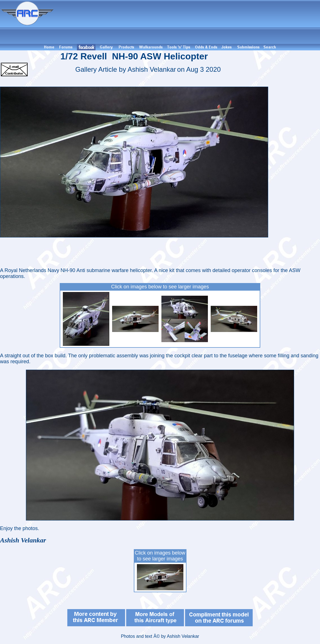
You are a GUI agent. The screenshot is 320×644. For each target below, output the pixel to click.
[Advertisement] (188, 22)
